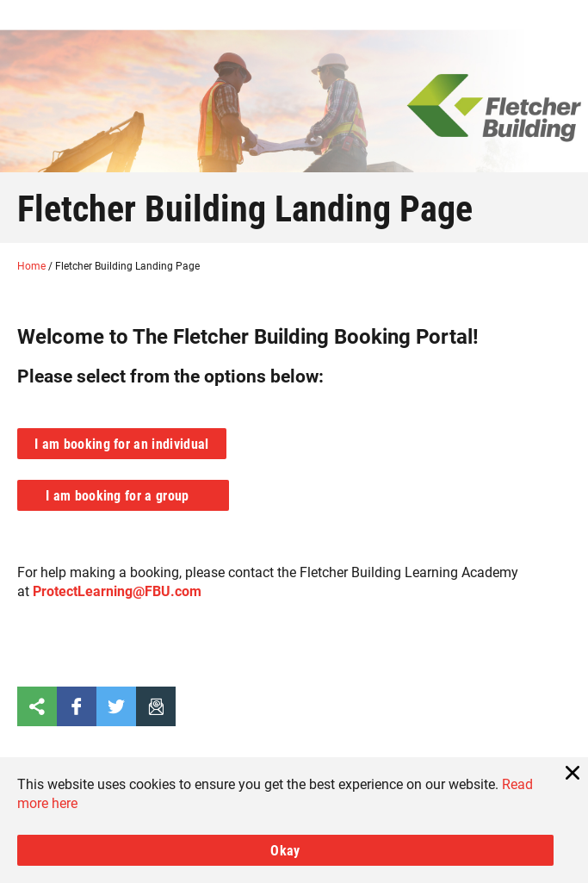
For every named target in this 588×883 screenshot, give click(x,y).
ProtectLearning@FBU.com (117, 591)
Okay (285, 850)
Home (33, 265)
